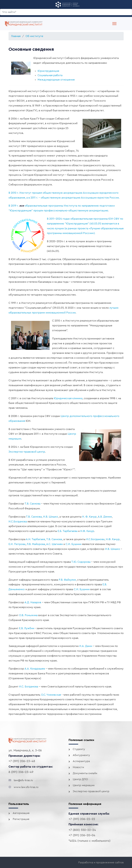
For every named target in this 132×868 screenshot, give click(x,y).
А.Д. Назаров (33, 602)
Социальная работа (50, 75)
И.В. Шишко (51, 517)
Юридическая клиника (68, 398)
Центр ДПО (80, 779)
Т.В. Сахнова (32, 504)
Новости (78, 767)
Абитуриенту (81, 755)
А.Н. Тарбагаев (35, 539)
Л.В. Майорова (36, 544)
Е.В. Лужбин (27, 628)
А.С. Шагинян (54, 544)
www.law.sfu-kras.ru (26, 787)
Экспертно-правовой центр (27, 452)
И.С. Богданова (29, 687)
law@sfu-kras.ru (23, 780)
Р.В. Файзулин (67, 580)
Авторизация (21, 813)
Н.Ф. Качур (87, 531)
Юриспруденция (48, 71)
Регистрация (21, 819)
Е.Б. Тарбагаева (68, 531)
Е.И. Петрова (17, 544)
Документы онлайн (85, 773)
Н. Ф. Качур (89, 517)
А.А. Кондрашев (35, 669)
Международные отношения (56, 80)
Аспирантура (81, 761)
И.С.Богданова (18, 522)
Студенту (79, 749)
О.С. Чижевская (51, 695)
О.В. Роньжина (28, 615)
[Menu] (114, 24)
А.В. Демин (105, 517)
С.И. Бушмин (74, 544)
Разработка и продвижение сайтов (101, 862)
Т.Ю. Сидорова (81, 562)
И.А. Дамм (86, 646)
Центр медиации (84, 785)
